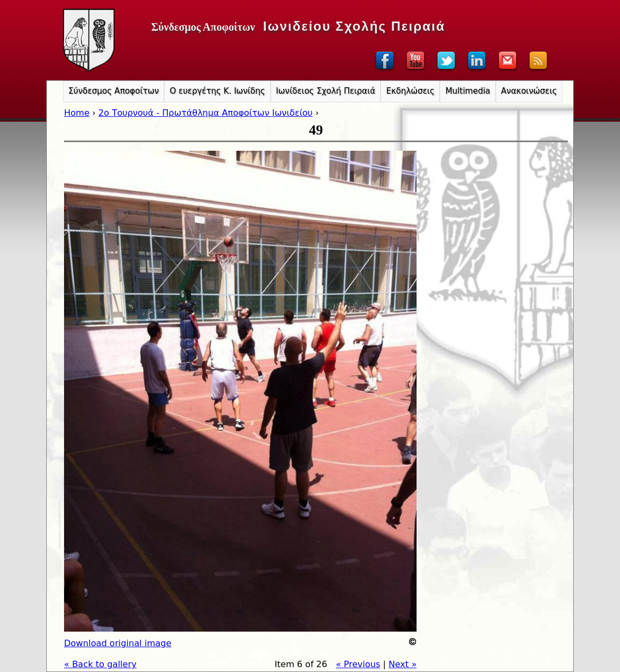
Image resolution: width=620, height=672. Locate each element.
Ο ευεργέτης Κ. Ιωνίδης (217, 91)
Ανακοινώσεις (529, 91)
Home (77, 113)
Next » (403, 664)
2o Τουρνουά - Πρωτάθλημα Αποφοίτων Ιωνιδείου (206, 113)
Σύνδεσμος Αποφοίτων (114, 91)
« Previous (358, 664)
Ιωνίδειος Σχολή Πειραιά (326, 91)
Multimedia (467, 91)
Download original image (118, 643)
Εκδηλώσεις (410, 91)
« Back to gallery (100, 664)
